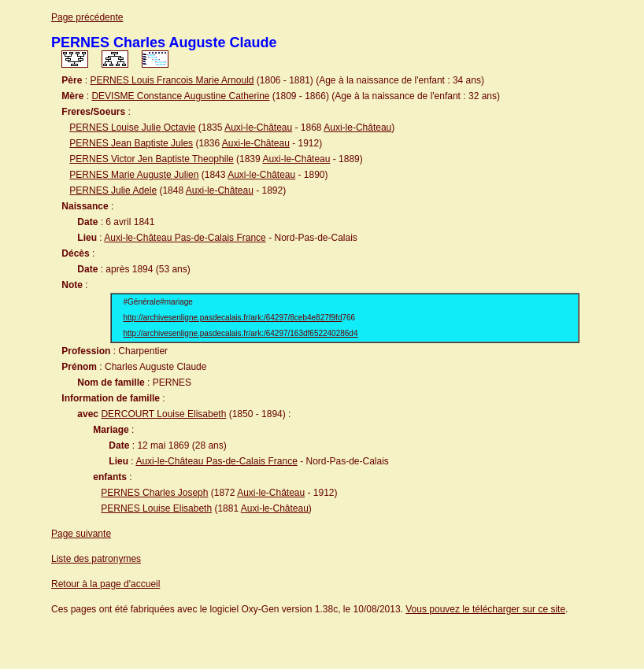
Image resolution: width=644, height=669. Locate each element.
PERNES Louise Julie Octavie (132, 128)
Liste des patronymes (96, 559)
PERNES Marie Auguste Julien (134, 175)
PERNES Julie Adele (113, 190)
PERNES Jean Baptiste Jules (131, 143)
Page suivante (81, 534)
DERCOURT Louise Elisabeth (163, 414)
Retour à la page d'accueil (105, 584)
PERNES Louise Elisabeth (156, 508)
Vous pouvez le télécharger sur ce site (485, 609)
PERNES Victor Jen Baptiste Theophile (151, 159)
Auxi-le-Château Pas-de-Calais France (185, 238)
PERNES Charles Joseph (154, 493)
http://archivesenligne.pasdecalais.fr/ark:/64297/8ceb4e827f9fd (233, 318)
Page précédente (87, 17)
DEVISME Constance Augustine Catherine (180, 96)
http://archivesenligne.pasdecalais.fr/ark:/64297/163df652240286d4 (241, 333)
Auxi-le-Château (258, 128)
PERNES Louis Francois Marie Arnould (172, 80)
